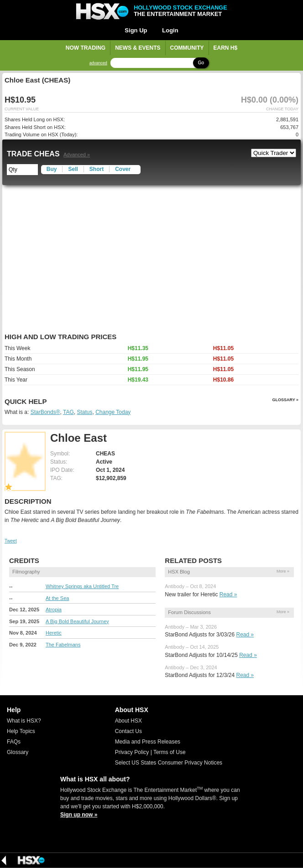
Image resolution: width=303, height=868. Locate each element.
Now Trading (86, 48)
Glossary (18, 752)
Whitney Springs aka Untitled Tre (82, 586)
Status (84, 412)
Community (187, 48)
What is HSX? (24, 721)
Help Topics (21, 731)
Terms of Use (170, 752)
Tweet (11, 541)
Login (170, 30)
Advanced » (77, 155)
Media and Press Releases (148, 742)
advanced (98, 63)
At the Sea (57, 598)
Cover (123, 169)
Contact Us (128, 731)
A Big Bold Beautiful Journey (77, 621)
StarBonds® (45, 412)
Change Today (113, 412)
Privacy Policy (132, 752)
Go (201, 63)
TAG (68, 412)
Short (97, 169)
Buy (52, 169)
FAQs (14, 742)
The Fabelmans (63, 645)
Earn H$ (226, 48)
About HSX (128, 721)
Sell (73, 169)
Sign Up (136, 30)
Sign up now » (79, 815)
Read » (228, 594)
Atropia (54, 610)
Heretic (54, 633)
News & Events (138, 48)
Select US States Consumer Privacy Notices (169, 763)
